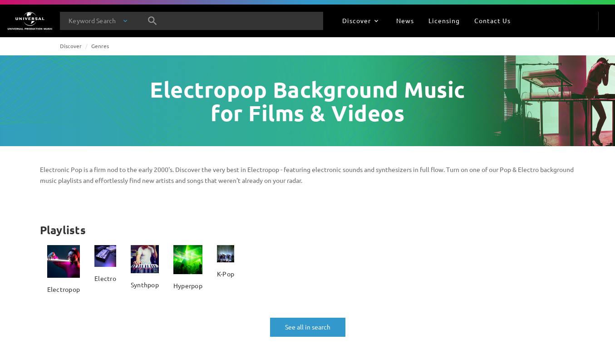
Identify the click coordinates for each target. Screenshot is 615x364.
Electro (105, 278)
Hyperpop (188, 285)
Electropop (64, 289)
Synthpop (145, 285)
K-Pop (226, 274)
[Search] (153, 21)
